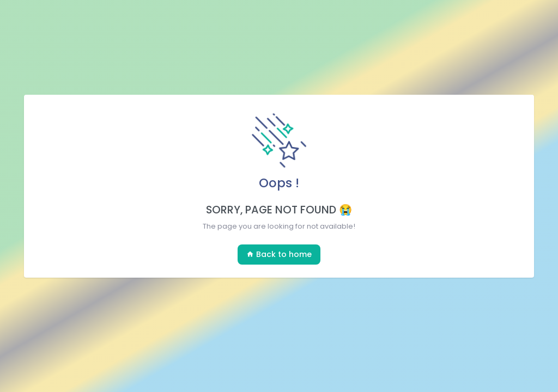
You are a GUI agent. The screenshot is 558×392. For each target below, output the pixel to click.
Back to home (279, 254)
